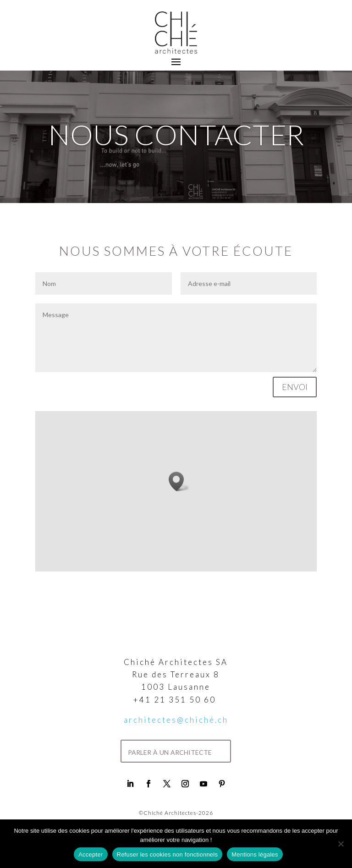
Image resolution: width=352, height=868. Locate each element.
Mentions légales (255, 854)
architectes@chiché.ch (176, 720)
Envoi (295, 387)
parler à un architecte (170, 751)
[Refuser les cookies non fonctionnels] (341, 844)
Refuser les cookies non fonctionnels (168, 854)
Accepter (91, 854)
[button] (179, 481)
